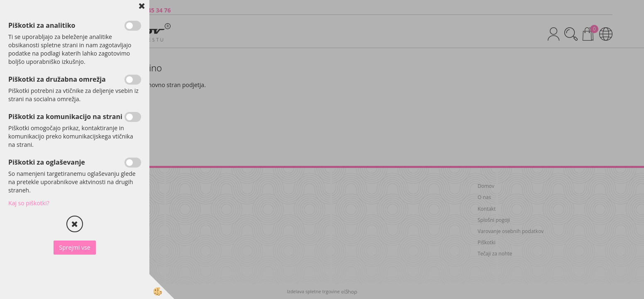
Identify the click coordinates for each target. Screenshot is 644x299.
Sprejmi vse (74, 247)
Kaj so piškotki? (29, 203)
